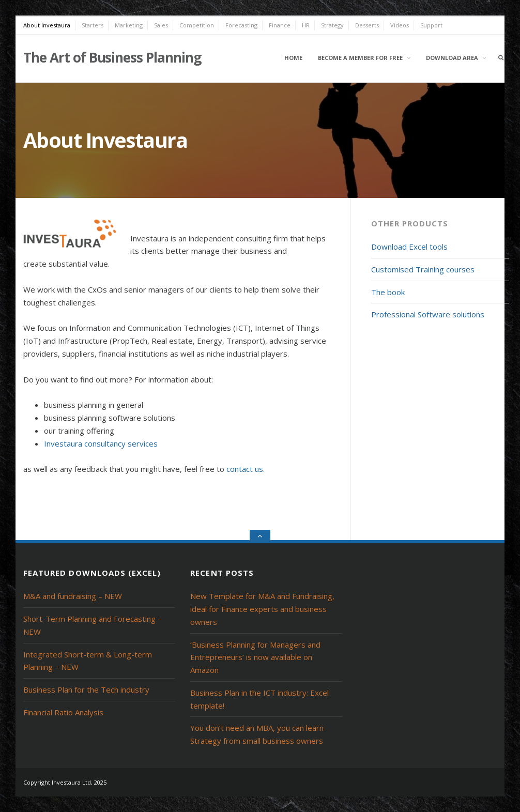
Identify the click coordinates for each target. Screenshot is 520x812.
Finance (280, 25)
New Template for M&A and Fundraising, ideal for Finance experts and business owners (262, 609)
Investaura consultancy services (101, 443)
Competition (197, 25)
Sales (161, 25)
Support (431, 25)
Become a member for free (360, 58)
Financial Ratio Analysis (63, 712)
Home (293, 58)
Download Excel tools (409, 247)
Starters (93, 25)
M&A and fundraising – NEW (73, 596)
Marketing (129, 25)
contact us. (246, 469)
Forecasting (241, 25)
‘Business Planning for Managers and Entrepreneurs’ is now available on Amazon (255, 657)
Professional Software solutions (428, 314)
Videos (400, 25)
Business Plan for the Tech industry (86, 690)
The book (388, 292)
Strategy (332, 25)
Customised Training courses (423, 269)
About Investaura (47, 25)
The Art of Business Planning (112, 57)
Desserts (367, 25)
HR (306, 25)
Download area (452, 58)
